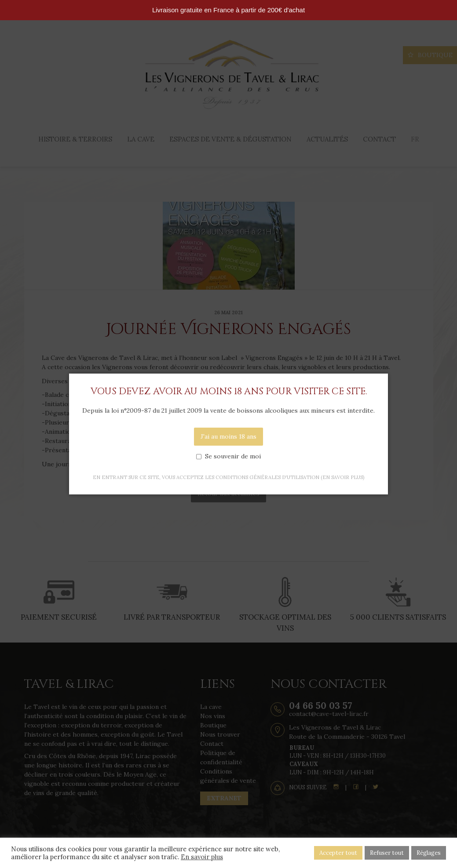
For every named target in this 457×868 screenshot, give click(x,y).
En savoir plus (202, 857)
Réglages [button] (429, 853)
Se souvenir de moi (233, 456)
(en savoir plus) (342, 477)
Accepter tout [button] (338, 853)
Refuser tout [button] (387, 853)
